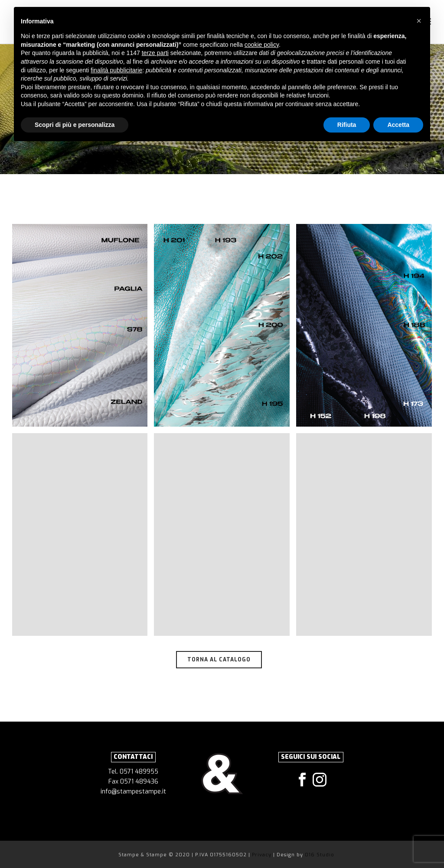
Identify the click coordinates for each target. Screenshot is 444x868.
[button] (419, 21)
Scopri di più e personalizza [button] (75, 125)
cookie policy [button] (262, 45)
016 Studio (320, 855)
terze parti (155, 53)
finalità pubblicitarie (116, 70)
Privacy (263, 855)
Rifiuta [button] (347, 125)
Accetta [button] (398, 125)
